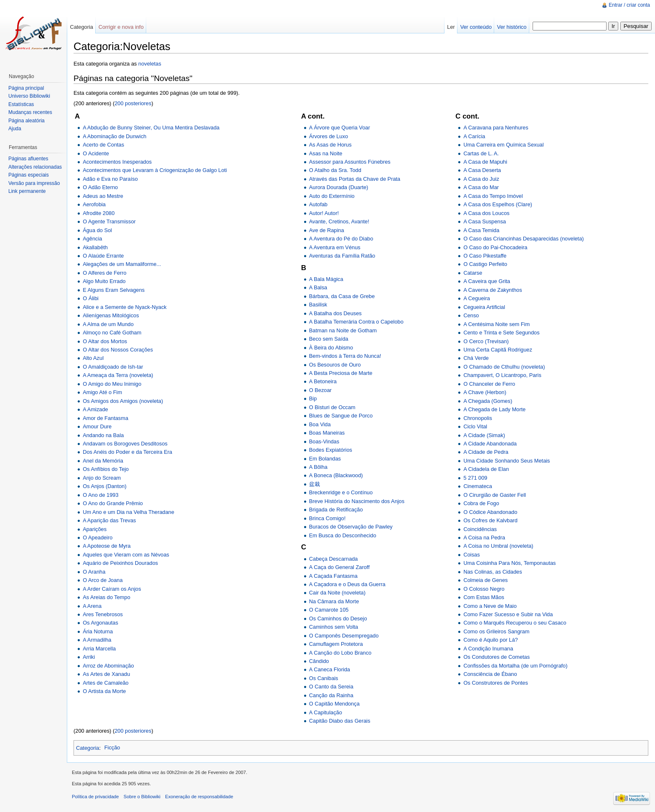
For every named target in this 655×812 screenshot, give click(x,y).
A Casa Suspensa (485, 221)
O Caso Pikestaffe (485, 256)
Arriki (89, 657)
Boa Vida (320, 424)
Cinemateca (477, 486)
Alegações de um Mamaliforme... (122, 264)
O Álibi (91, 298)
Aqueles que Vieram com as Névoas (126, 555)
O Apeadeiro (98, 538)
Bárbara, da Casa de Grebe (342, 296)
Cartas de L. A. (481, 153)
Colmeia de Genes (485, 580)
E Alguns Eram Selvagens (114, 290)
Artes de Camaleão (106, 683)
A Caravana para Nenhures (496, 128)
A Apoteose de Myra (107, 546)
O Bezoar (320, 390)
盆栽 (315, 484)
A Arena (92, 606)
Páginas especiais (29, 175)
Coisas (471, 555)
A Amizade (95, 409)
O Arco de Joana (103, 580)
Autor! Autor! (324, 213)
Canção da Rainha (331, 695)
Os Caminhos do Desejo (338, 618)
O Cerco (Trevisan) (486, 341)
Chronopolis (477, 418)
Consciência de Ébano (490, 674)
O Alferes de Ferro (105, 273)
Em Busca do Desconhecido (343, 535)
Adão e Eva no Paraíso (110, 179)
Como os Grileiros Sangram (496, 631)
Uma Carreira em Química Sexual (503, 145)
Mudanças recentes (30, 112)
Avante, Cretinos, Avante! (339, 221)
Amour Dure (97, 426)
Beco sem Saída (329, 339)
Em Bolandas (325, 459)
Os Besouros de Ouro (335, 365)
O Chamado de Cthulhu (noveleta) (504, 367)
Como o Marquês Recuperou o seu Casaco (515, 623)
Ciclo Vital (475, 426)
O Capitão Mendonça (334, 704)
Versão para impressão (34, 183)
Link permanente (27, 191)
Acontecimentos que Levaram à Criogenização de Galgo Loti (155, 170)
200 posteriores (133, 103)
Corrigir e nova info (121, 27)
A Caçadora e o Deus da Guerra (347, 584)
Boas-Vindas (324, 441)
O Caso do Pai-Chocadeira (495, 247)
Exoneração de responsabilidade (199, 797)
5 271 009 (475, 478)
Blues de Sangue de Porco (341, 416)
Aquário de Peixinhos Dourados (120, 563)
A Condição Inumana (488, 649)
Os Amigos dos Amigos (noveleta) (123, 401)
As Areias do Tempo (107, 597)
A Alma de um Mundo (108, 324)
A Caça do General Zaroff (339, 567)
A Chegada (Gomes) (488, 401)
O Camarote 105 (329, 610)
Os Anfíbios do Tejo (106, 469)
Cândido (319, 661)
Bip (313, 398)
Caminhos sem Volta (334, 627)
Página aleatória (27, 121)
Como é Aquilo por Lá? (490, 640)
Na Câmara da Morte (334, 601)
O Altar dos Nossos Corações (118, 350)
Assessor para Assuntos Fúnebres (350, 162)
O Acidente (96, 153)
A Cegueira (476, 298)
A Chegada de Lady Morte (494, 409)
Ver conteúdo (476, 27)
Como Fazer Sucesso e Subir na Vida (508, 614)
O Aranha (94, 572)
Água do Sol (97, 230)
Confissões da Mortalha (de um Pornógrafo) (515, 666)
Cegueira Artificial (484, 307)
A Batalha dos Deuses (335, 313)
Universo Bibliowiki (29, 96)
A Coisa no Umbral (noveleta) (498, 546)
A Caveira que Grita (487, 281)
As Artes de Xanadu (106, 674)
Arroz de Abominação (108, 666)
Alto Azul (93, 358)
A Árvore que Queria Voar (340, 128)
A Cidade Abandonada (490, 444)
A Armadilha (97, 640)
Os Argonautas (100, 623)
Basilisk (318, 305)
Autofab (318, 204)
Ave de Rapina (327, 230)
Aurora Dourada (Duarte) (339, 187)
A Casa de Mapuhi (485, 162)
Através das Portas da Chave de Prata (355, 179)
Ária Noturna (98, 631)
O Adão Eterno (100, 187)
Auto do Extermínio (332, 196)
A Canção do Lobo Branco (340, 653)
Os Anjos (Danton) (105, 486)
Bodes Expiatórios (331, 450)
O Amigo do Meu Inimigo (112, 384)
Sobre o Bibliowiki (142, 797)
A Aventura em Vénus (335, 247)
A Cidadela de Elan (486, 469)
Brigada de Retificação (336, 510)
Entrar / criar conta (629, 5)
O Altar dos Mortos (105, 341)
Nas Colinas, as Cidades (493, 572)
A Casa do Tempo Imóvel (493, 196)
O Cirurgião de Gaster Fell (494, 495)
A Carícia (474, 136)
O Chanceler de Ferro (489, 384)
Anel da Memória (103, 461)
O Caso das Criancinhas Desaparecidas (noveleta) (523, 239)
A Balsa (318, 287)
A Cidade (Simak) (484, 435)
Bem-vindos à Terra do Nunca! (345, 356)
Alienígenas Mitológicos (111, 315)
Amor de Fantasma (105, 418)
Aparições (95, 529)
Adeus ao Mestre (103, 196)
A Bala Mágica (326, 279)
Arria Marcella (99, 649)
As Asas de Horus (330, 145)
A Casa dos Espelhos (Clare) (498, 204)
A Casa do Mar (481, 187)
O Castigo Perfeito (485, 264)
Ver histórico (512, 27)
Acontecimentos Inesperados (117, 162)
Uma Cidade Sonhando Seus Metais (506, 461)
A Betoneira (323, 381)
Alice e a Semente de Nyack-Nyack (125, 307)
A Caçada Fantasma (333, 576)
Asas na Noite (326, 153)
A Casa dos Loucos (486, 213)
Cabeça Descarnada (334, 559)
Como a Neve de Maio (490, 606)
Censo (471, 315)
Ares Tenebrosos (103, 614)
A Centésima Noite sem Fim (496, 324)
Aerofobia (94, 204)
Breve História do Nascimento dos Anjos (357, 501)
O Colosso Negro (484, 589)
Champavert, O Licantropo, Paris (502, 375)
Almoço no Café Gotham (112, 333)
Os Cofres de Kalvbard (490, 520)
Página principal (26, 88)
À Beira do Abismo (331, 348)
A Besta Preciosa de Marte (341, 373)
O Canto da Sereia (331, 687)
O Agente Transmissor (109, 221)
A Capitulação (326, 712)
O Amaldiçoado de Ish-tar (113, 367)
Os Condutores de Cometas (496, 657)
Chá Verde (476, 358)
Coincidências (480, 529)
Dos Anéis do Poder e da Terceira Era (127, 452)
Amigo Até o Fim (102, 392)
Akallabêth (95, 247)
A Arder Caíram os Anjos (112, 589)
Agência (92, 239)
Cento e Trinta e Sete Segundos (501, 333)
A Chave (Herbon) (485, 392)
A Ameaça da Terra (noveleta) (118, 375)
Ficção (112, 747)
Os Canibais (324, 678)
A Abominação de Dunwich (114, 136)
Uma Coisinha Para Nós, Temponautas (509, 563)
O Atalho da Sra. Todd (335, 170)
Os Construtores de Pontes (495, 683)
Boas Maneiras (327, 433)
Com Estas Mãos (484, 597)
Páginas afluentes (28, 159)
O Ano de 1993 (100, 495)
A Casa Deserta (482, 170)
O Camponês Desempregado (344, 636)
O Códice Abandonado (490, 512)
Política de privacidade (95, 797)
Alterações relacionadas (35, 167)
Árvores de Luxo (329, 136)
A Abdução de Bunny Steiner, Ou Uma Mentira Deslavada (151, 128)
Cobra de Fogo (481, 503)
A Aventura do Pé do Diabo (341, 239)
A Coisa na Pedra (484, 538)
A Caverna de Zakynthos (493, 290)
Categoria (88, 747)
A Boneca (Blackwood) (336, 475)
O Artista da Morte (104, 691)
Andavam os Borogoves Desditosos (125, 444)
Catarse (473, 273)
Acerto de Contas (103, 145)
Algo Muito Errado (104, 281)
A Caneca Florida (330, 669)
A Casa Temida (481, 230)
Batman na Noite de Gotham (343, 330)
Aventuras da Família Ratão (342, 256)
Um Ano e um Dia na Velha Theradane (128, 512)
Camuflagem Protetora (336, 644)
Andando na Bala (103, 435)
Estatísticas (21, 104)
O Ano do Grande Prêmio (113, 503)
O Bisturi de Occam (332, 407)
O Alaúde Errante (103, 256)
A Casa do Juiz (481, 179)
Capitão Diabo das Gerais (340, 721)
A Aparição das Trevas (109, 520)
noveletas (150, 64)
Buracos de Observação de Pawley (351, 527)
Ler (451, 27)
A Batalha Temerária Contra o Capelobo (356, 322)
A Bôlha (318, 467)
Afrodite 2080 (99, 213)
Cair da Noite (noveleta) (337, 593)
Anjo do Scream (102, 478)
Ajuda (15, 129)
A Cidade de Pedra (486, 452)
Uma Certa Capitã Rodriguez (498, 350)
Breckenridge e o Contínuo (341, 492)
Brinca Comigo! (327, 518)
